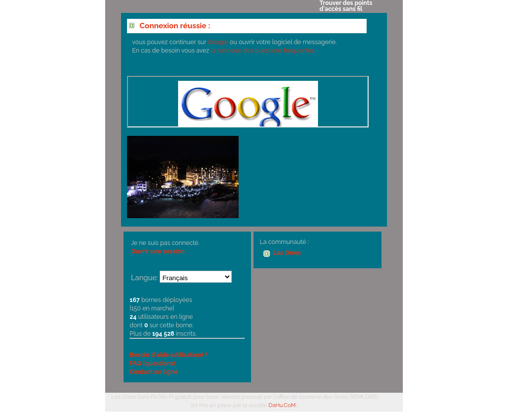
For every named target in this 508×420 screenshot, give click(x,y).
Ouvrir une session (158, 251)
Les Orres (287, 253)
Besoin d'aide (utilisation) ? (168, 355)
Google (218, 42)
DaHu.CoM (282, 405)
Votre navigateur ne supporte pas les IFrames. (248, 102)
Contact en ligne (154, 372)
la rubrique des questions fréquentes (263, 50)
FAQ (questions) (152, 363)
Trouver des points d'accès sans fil (346, 6)
